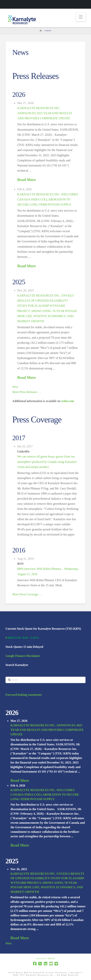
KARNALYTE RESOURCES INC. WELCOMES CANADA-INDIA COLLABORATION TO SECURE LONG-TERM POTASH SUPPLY (48, 199)
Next (15, 387)
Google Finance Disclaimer (23, 656)
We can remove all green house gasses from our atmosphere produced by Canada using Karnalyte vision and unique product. (47, 462)
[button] (81, 17)
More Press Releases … (27, 392)
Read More (26, 180)
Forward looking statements (24, 695)
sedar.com (68, 401)
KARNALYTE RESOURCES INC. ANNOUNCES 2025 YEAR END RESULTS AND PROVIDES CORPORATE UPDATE (45, 113)
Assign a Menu (46, 959)
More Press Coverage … (27, 594)
